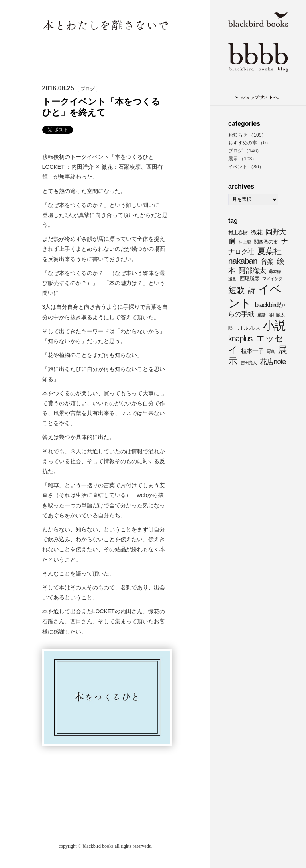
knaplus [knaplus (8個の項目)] (240, 339)
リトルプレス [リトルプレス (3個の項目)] (248, 328)
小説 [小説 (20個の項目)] (274, 326)
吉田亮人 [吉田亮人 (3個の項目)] (249, 363)
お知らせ (238, 135)
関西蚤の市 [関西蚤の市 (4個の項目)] (266, 242)
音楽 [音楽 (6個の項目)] (267, 262)
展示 (233, 159)
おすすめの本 (243, 143)
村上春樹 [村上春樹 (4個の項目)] (238, 233)
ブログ (235, 151)
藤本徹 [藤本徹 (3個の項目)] (275, 271)
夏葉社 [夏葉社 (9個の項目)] (269, 251)
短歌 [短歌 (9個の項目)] (236, 290)
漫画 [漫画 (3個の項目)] (232, 279)
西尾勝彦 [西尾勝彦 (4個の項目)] (249, 278)
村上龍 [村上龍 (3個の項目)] (245, 242)
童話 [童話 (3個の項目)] (261, 315)
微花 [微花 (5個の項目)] (257, 232)
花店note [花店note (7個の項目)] (273, 362)
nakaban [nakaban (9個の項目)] (243, 261)
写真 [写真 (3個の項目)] (271, 351)
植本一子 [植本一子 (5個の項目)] (252, 351)
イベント (238, 167)
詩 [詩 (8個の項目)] (251, 290)
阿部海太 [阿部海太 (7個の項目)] (252, 270)
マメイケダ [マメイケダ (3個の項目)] (272, 279)
